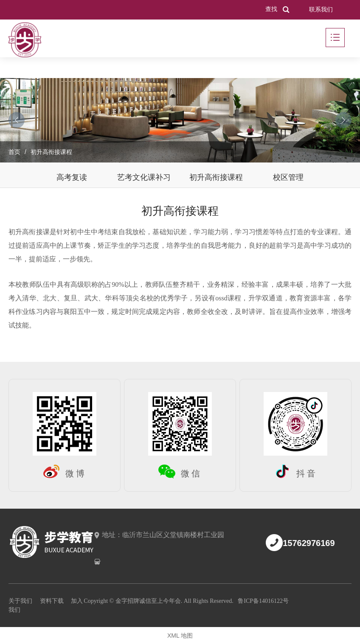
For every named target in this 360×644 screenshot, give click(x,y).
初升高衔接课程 (216, 177)
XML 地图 (180, 636)
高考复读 (72, 177)
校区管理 (288, 177)
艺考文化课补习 (144, 177)
